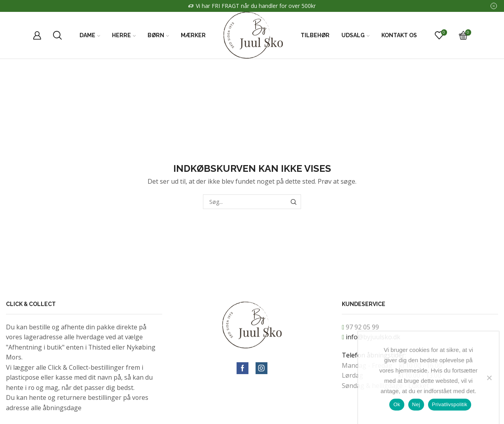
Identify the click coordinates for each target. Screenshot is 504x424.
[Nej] (489, 378)
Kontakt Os (399, 35)
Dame (90, 35)
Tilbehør (315, 35)
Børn (158, 35)
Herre (124, 35)
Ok (397, 404)
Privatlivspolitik (450, 404)
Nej (416, 404)
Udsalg (355, 35)
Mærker (193, 35)
